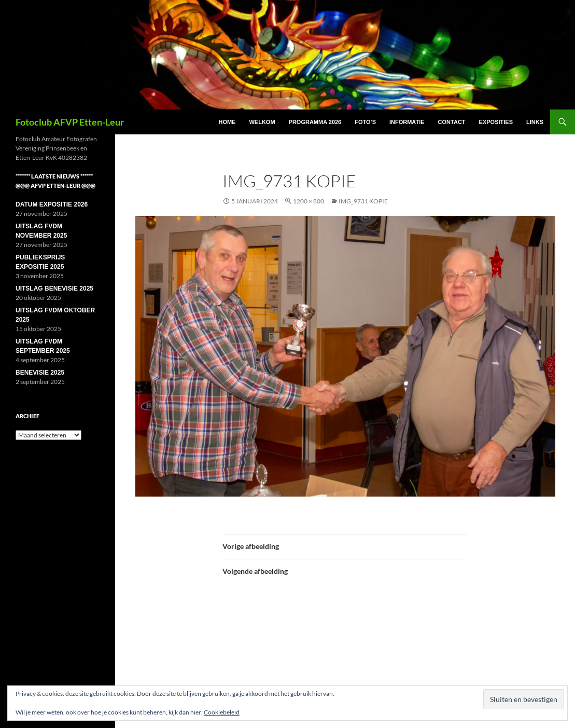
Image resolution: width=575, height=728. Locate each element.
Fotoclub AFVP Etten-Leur (70, 122)
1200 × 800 (308, 201)
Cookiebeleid (222, 712)
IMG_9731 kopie (363, 201)
